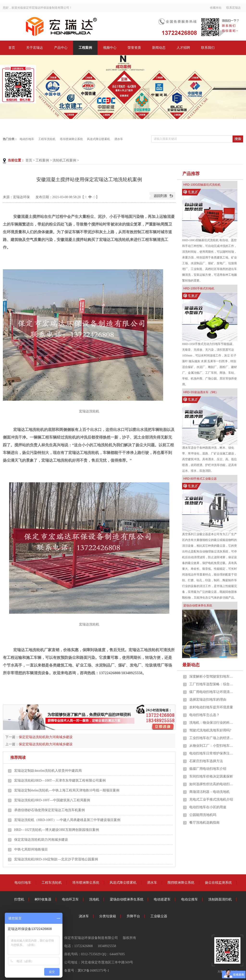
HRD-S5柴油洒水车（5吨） (201, 392)
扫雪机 (19, 899)
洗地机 (94, 899)
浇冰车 (84, 916)
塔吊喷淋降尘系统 (71, 139)
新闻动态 (159, 48)
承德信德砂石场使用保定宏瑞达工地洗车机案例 (49, 810)
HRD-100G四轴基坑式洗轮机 (202, 185)
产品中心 (61, 48)
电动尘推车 (190, 899)
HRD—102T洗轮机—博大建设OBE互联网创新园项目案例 (57, 830)
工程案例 (85, 48)
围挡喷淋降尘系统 (181, 883)
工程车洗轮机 (47, 139)
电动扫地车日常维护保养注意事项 (212, 753)
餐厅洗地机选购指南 (204, 823)
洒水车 (119, 139)
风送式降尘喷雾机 (98, 139)
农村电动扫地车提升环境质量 (211, 707)
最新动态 (191, 665)
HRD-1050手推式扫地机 (199, 288)
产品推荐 (191, 174)
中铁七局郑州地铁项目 (31, 849)
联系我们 (208, 48)
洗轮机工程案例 (64, 160)
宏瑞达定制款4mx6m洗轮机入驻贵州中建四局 (48, 771)
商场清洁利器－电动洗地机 (209, 792)
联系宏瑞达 (234, 8)
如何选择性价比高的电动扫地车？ (212, 784)
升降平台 (133, 916)
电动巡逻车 (162, 899)
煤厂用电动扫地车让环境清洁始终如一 (212, 692)
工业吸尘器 (159, 916)
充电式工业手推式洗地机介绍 (211, 799)
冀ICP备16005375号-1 (93, 971)
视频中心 (110, 48)
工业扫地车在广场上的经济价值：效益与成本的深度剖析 (212, 738)
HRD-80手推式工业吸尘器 (200, 479)
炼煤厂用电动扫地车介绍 (208, 769)
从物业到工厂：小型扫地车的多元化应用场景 (212, 746)
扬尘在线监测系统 (218, 883)
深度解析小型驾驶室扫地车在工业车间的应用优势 (212, 677)
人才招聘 (183, 48)
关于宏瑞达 (35, 48)
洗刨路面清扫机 (220, 899)
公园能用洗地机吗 (203, 815)
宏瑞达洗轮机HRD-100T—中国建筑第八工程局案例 (52, 800)
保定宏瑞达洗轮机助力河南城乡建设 (46, 737)
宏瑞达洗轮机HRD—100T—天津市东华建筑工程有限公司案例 (60, 781)
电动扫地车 (27, 139)
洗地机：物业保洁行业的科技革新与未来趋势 (212, 723)
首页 (12, 48)
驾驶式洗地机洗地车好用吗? (210, 730)
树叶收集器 (43, 899)
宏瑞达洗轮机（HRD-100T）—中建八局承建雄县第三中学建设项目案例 (67, 820)
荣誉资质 (134, 48)
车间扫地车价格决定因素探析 (211, 776)
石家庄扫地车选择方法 (206, 761)
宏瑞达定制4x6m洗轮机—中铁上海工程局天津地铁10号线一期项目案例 (67, 790)
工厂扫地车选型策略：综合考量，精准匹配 (212, 684)
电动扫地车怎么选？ (204, 715)
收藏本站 (216, 8)
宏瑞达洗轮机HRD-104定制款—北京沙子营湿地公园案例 (56, 859)
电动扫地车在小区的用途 (208, 807)
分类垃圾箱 (108, 916)
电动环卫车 (70, 899)
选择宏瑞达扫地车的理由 (208, 700)
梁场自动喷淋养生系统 (198, 606)
